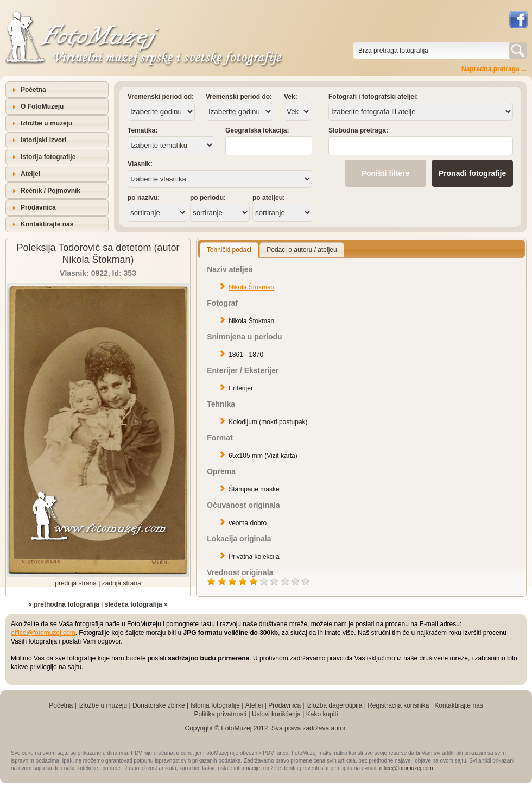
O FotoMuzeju (42, 106)
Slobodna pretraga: (358, 130)
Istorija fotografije (48, 157)
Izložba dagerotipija (334, 705)
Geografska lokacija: (257, 130)
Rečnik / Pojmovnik (50, 191)
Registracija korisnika (398, 705)
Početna (33, 90)
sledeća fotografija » (136, 604)
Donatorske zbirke (159, 705)
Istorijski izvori (43, 140)
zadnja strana (122, 583)
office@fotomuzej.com (43, 633)
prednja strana (76, 583)
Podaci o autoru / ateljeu (302, 250)
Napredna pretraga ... (494, 69)
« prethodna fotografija (64, 604)
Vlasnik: (140, 164)
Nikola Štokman (251, 287)
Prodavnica (38, 207)
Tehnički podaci (229, 250)
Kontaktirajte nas (47, 224)
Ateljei (30, 174)
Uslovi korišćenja (276, 714)
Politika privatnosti (220, 714)
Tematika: (142, 130)
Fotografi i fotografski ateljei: (373, 97)
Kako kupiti (322, 714)
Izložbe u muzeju (46, 123)
